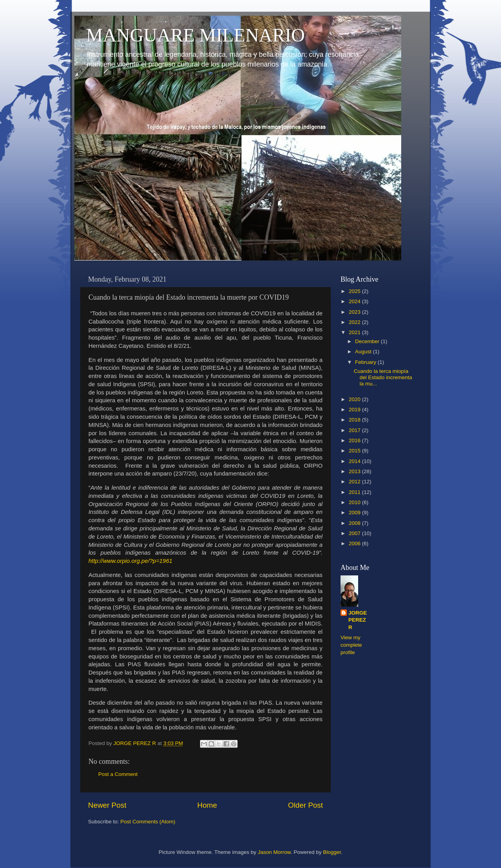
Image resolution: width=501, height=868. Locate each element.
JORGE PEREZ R (358, 620)
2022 (355, 322)
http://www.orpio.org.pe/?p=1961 (130, 561)
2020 (355, 399)
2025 (355, 291)
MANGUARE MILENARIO (196, 35)
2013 (355, 471)
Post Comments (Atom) (148, 822)
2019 (355, 410)
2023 (355, 312)
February (366, 362)
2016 (355, 440)
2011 (355, 492)
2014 (355, 461)
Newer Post (107, 805)
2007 (355, 533)
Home (207, 805)
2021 (355, 332)
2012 (355, 482)
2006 (355, 543)
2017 (355, 430)
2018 (355, 420)
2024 (355, 301)
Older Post (305, 805)
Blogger (332, 852)
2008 (355, 523)
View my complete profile (351, 645)
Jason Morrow (274, 852)
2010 (355, 502)
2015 (355, 451)
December (368, 341)
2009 (355, 513)
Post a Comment (118, 774)
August (364, 352)
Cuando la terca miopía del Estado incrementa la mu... (383, 377)
